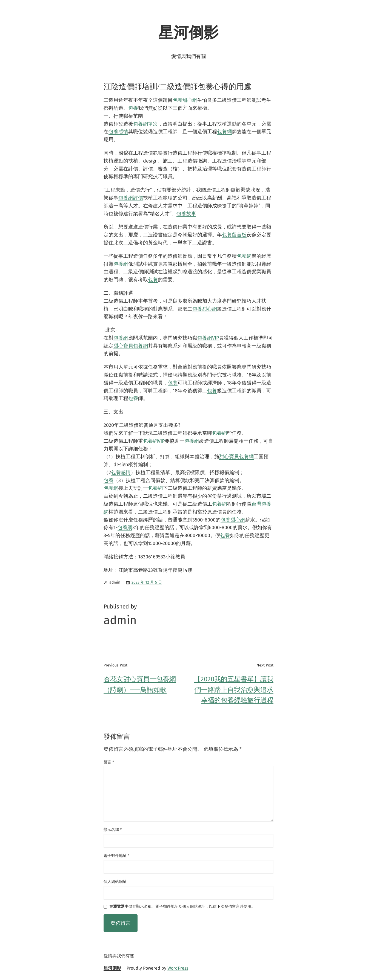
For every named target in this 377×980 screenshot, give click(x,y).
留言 (109, 762)
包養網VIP (208, 338)
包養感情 (118, 132)
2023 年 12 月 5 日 (147, 582)
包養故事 (186, 214)
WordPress (178, 968)
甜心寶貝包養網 (131, 346)
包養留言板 (234, 235)
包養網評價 (131, 198)
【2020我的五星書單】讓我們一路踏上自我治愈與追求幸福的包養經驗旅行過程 (234, 690)
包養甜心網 (185, 100)
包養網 (224, 132)
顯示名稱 (113, 830)
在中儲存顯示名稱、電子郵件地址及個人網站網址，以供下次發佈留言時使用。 (182, 907)
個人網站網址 (115, 882)
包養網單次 (145, 124)
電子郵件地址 (116, 856)
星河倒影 (188, 33)
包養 (133, 108)
